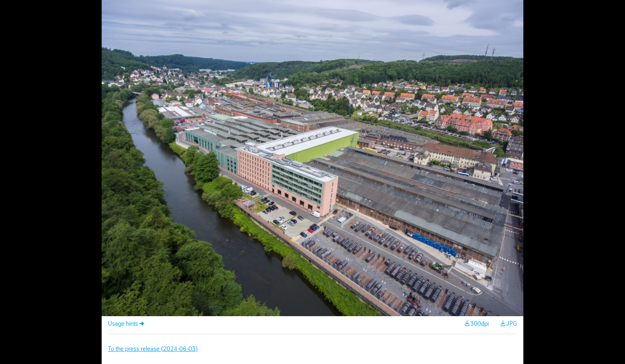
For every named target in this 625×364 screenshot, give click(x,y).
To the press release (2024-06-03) (153, 349)
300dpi (480, 324)
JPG (512, 324)
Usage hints (123, 324)
